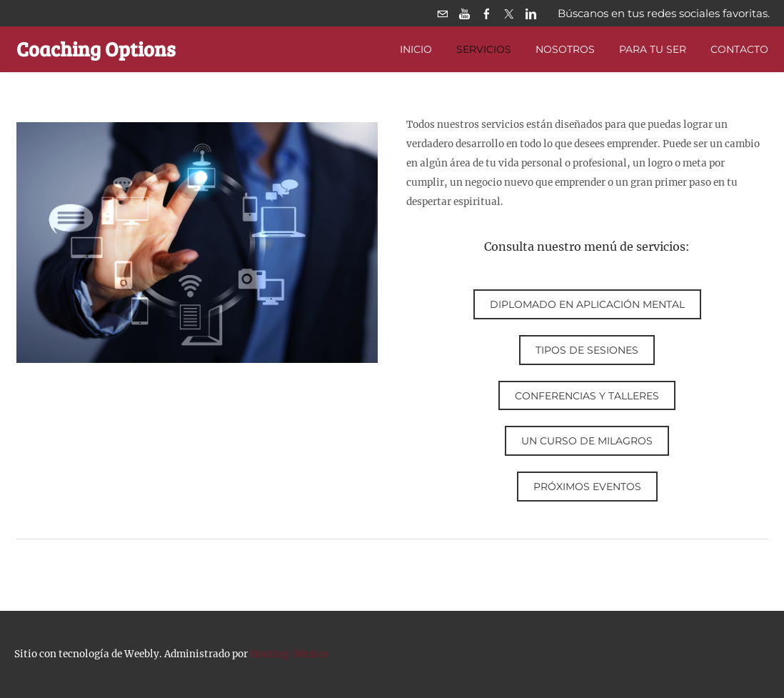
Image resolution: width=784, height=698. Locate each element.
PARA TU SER (653, 49)
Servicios (484, 49)
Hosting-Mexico (289, 654)
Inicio (416, 49)
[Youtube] (464, 13)
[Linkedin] (531, 13)
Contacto (739, 49)
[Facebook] (487, 13)
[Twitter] (509, 13)
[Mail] (442, 13)
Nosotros (565, 49)
